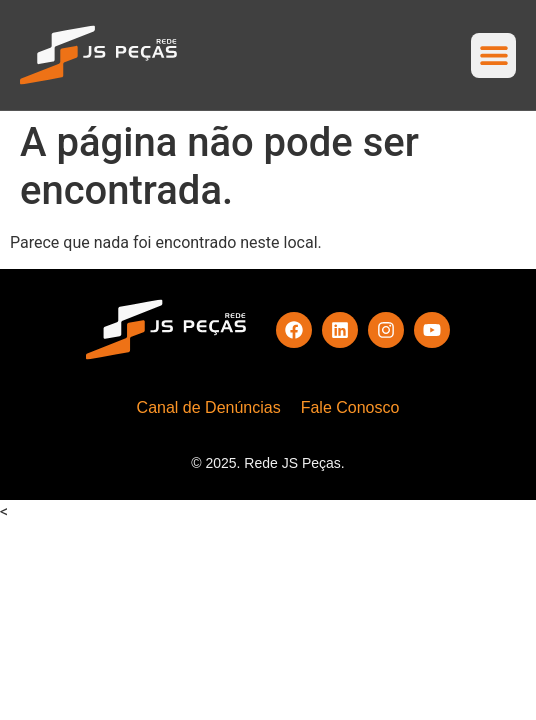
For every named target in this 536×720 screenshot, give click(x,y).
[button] (493, 55)
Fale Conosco (350, 407)
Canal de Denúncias (209, 407)
